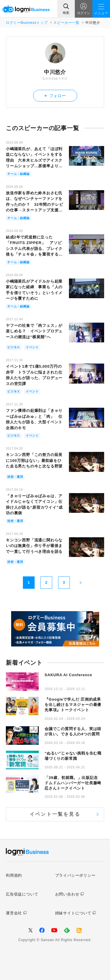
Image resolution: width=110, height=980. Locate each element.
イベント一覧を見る (55, 814)
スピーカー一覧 (66, 23)
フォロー (55, 96)
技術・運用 (15, 477)
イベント (32, 347)
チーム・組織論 (18, 174)
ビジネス (14, 347)
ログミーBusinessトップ (27, 23)
